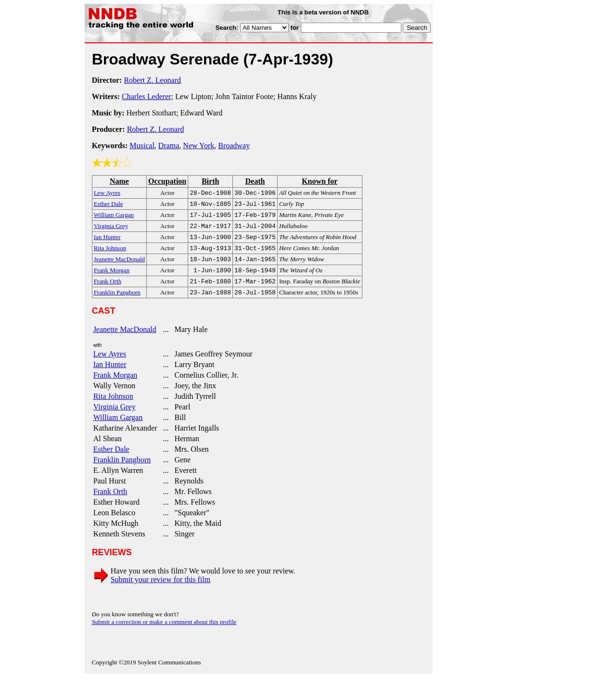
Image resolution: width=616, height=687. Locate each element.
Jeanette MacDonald (125, 339)
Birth (210, 181)
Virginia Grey (115, 416)
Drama (169, 146)
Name (119, 181)
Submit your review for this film (161, 589)
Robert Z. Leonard (152, 80)
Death (255, 181)
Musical (142, 146)
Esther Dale (111, 459)
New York (199, 146)
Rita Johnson (113, 406)
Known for (320, 181)
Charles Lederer (147, 96)
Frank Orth (110, 501)
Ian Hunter (110, 374)
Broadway (234, 146)
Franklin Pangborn (122, 469)
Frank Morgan (115, 385)
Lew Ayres (110, 363)
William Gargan (118, 427)
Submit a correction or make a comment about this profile (164, 631)
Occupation (167, 181)
